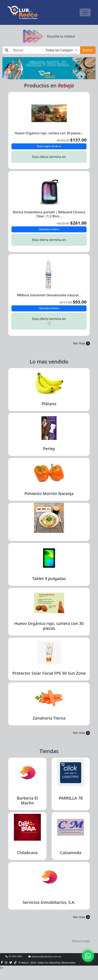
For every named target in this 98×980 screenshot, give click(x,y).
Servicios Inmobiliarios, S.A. (49, 902)
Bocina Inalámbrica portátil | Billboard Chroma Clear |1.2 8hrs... (49, 214)
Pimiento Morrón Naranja (49, 494)
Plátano (49, 404)
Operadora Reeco (49, 229)
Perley (49, 449)
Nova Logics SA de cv (49, 146)
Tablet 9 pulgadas (49, 579)
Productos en (49, 85)
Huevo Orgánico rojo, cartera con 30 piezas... (49, 133)
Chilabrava (27, 853)
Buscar (88, 50)
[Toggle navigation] (85, 12)
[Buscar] (27, 50)
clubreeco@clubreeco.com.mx (45, 957)
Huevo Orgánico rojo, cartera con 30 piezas (49, 626)
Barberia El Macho (27, 800)
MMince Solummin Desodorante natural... (49, 295)
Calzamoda (71, 853)
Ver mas (81, 343)
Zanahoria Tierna (49, 718)
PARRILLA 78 (71, 798)
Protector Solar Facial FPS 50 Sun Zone (49, 673)
